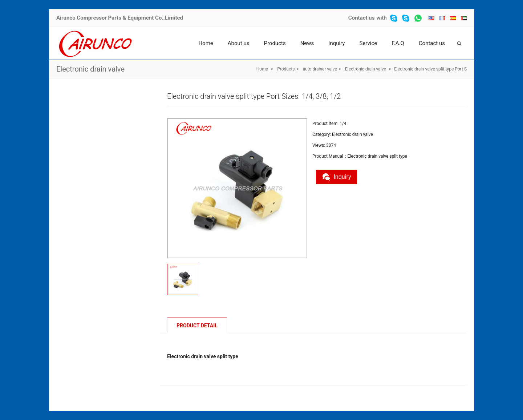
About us (239, 43)
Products (275, 43)
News (307, 43)
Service (368, 43)
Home (206, 43)
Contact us (362, 18)
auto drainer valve (320, 69)
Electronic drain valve (90, 69)
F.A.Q (398, 43)
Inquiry (336, 43)
